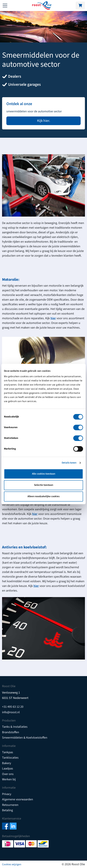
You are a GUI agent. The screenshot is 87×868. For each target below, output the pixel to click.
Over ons (8, 774)
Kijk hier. (44, 121)
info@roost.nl (11, 712)
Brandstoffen (11, 732)
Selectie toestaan (44, 485)
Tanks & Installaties (15, 727)
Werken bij (9, 779)
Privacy (7, 794)
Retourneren (10, 805)
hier (53, 318)
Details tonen (69, 463)
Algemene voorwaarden (18, 799)
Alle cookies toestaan (44, 474)
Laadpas (8, 769)
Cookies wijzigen (12, 864)
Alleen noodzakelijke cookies (43, 496)
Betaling (7, 810)
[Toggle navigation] (5, 6)
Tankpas (8, 752)
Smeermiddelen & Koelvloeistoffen (25, 738)
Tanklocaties (10, 758)
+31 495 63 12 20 (13, 707)
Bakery (7, 763)
